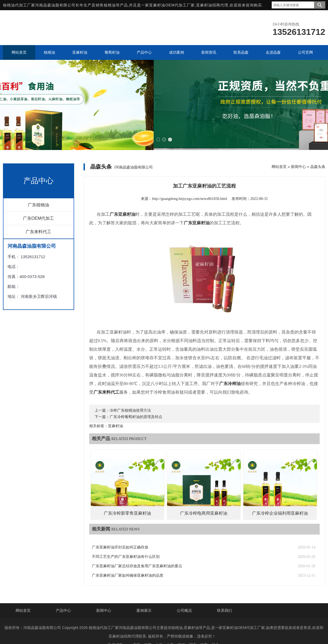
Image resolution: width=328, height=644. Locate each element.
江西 (204, 633)
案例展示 (144, 598)
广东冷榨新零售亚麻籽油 (127, 501)
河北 (215, 633)
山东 (170, 633)
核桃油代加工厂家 (19, 5)
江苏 (148, 633)
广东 (136, 633)
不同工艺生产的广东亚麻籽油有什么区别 (126, 545)
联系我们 (225, 598)
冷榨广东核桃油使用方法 (130, 398)
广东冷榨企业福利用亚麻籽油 (280, 501)
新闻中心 (298, 154)
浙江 (181, 633)
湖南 (193, 633)
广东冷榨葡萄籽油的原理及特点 (136, 405)
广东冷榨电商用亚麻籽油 (204, 501)
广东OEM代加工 (38, 206)
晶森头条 (318, 154)
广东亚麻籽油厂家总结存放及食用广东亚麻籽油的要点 (137, 554)
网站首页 (279, 154)
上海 (159, 633)
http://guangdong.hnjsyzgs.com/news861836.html (190, 186)
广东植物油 (38, 193)
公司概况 (184, 598)
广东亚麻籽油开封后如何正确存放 (120, 535)
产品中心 (63, 598)
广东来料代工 (38, 219)
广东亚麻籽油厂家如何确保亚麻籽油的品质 (128, 563)
